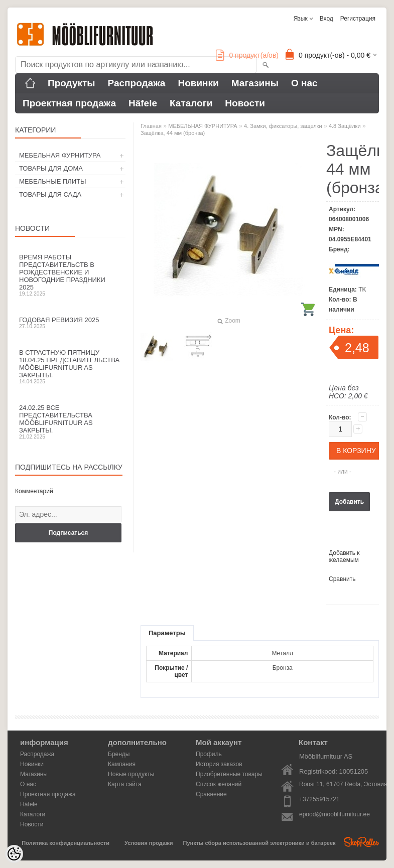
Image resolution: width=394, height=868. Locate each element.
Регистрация (358, 19)
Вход (326, 19)
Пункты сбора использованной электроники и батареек (259, 843)
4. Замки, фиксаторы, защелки (283, 126)
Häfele (143, 103)
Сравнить (342, 579)
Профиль (209, 754)
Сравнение (211, 794)
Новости (245, 103)
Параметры (167, 633)
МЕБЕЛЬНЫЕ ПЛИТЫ (53, 181)
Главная (151, 126)
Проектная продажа (69, 103)
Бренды (119, 754)
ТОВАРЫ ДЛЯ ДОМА (51, 168)
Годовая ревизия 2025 (70, 323)
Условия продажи (149, 843)
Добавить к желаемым (344, 556)
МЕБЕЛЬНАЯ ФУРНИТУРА (60, 155)
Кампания (122, 764)
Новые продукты (131, 774)
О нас (304, 83)
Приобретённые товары (229, 774)
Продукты (72, 83)
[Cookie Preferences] (14, 854)
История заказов (219, 764)
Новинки (198, 83)
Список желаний (219, 784)
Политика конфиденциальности (65, 843)
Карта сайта (125, 784)
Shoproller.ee (361, 842)
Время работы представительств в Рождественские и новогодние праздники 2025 (70, 275)
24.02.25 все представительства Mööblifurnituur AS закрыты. (70, 422)
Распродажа (137, 83)
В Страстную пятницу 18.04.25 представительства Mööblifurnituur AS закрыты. (70, 367)
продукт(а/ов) (247, 55)
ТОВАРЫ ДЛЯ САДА (50, 194)
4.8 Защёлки (345, 126)
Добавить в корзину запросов (349, 505)
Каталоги (191, 103)
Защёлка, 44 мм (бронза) (173, 133)
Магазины (255, 83)
